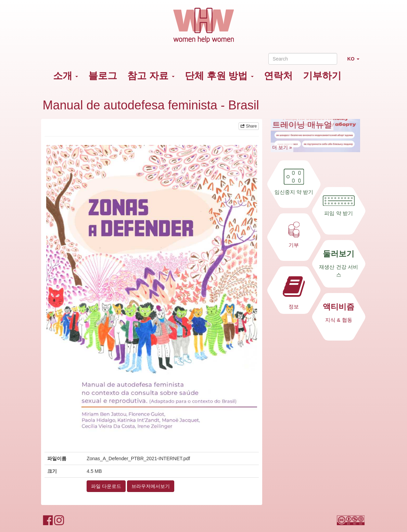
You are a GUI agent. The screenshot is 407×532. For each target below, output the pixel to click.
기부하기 (322, 76)
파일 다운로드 (106, 486)
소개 (66, 76)
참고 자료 (151, 76)
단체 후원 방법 (219, 76)
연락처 (278, 76)
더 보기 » (282, 147)
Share (249, 126)
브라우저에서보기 (151, 486)
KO (356, 62)
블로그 (103, 76)
